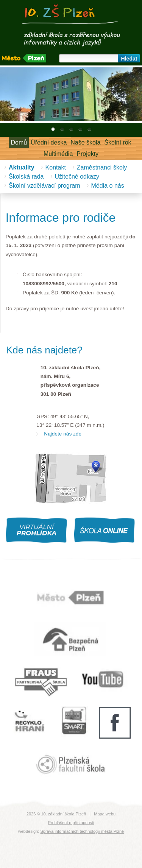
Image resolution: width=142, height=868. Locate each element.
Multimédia (58, 154)
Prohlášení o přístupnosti (71, 823)
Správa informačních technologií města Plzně (82, 831)
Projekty (87, 154)
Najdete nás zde (63, 434)
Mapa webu (105, 814)
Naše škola (85, 142)
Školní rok (118, 142)
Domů (19, 142)
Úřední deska (49, 142)
